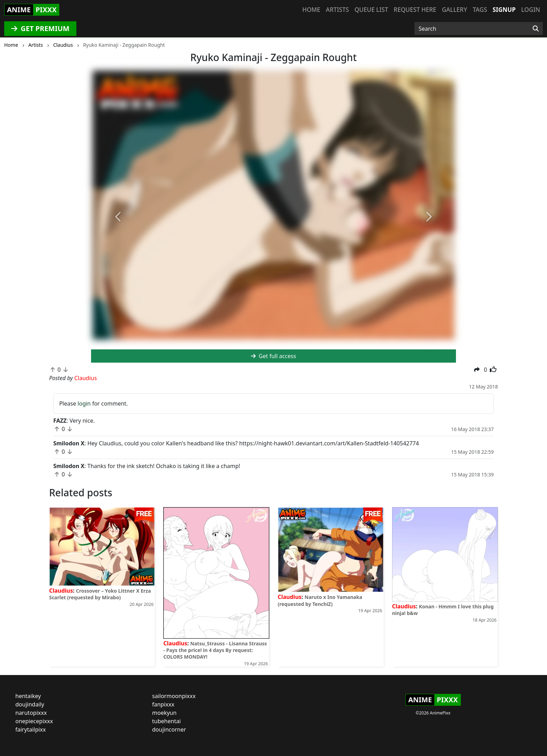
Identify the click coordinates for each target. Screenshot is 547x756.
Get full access (273, 356)
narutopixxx (31, 713)
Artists (337, 10)
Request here (415, 10)
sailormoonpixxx (174, 696)
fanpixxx (163, 704)
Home (311, 10)
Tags (480, 10)
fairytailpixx (31, 729)
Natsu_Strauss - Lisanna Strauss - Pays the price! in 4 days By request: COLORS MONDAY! (215, 650)
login (84, 403)
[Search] (536, 29)
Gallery (455, 10)
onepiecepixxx (34, 721)
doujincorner (169, 729)
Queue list (371, 10)
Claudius (61, 591)
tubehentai (166, 721)
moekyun (164, 713)
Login (531, 10)
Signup (504, 10)
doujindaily (30, 704)
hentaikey (28, 696)
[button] (118, 217)
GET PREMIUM (40, 28)
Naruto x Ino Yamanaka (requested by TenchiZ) (320, 600)
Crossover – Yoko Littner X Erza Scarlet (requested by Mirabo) (100, 594)
